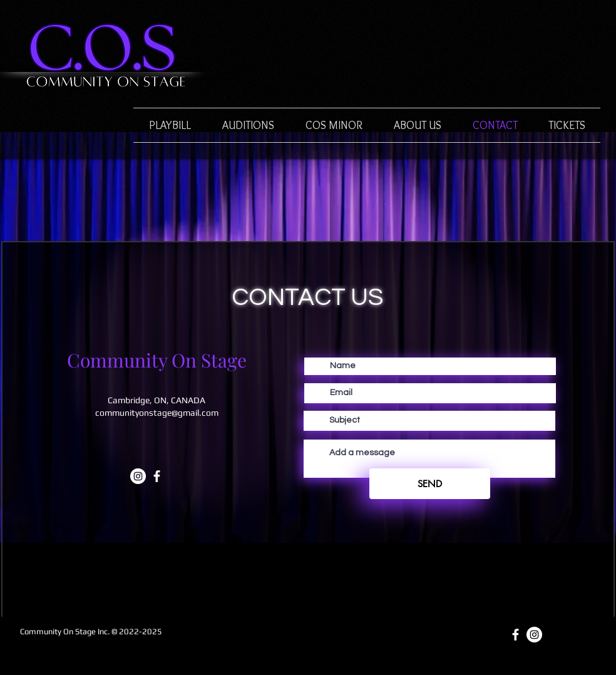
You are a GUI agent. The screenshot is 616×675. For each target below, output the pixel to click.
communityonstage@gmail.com (157, 413)
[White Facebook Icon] (157, 476)
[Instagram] (138, 476)
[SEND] (430, 484)
